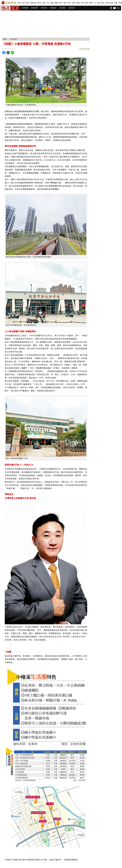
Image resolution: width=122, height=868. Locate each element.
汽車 (82, 3)
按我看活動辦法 (71, 860)
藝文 (103, 3)
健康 (52, 3)
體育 (91, 3)
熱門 (23, 3)
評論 (99, 3)
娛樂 (78, 3)
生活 (48, 3)
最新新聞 (25, 8)
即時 (19, 3)
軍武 (39, 3)
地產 (116, 3)
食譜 (112, 3)
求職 (120, 3)
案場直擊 (35, 8)
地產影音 (72, 8)
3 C (95, 3)
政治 (28, 3)
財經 (74, 3)
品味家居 (63, 8)
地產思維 (53, 8)
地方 (61, 3)
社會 (44, 3)
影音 (69, 3)
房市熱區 (44, 8)
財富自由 (34, 3)
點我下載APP (56, 860)
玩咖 (107, 3)
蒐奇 (65, 3)
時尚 (86, 3)
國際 (56, 3)
